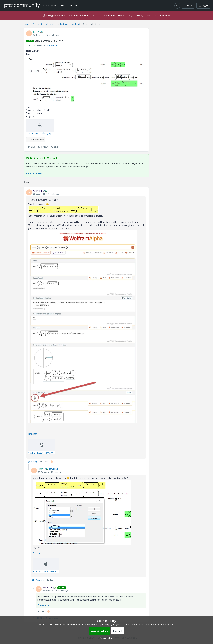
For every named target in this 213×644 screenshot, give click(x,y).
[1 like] (53, 462)
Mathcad (64, 24)
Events (64, 6)
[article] (86, 327)
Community (38, 24)
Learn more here (161, 16)
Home (27, 24)
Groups (74, 6)
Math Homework (36, 140)
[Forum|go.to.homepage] (22, 5)
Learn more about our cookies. (159, 625)
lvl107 (36, 32)
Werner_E (38, 191)
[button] (188, 6)
